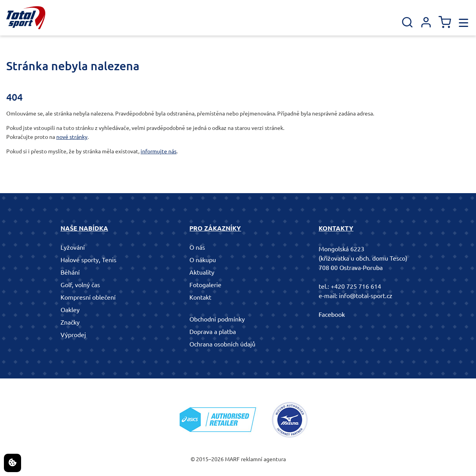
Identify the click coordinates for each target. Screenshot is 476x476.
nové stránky (72, 137)
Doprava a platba (213, 332)
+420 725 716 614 (356, 286)
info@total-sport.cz (366, 296)
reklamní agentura (263, 459)
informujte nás (159, 151)
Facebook (332, 314)
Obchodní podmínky (217, 319)
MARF (232, 459)
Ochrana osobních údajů (222, 344)
